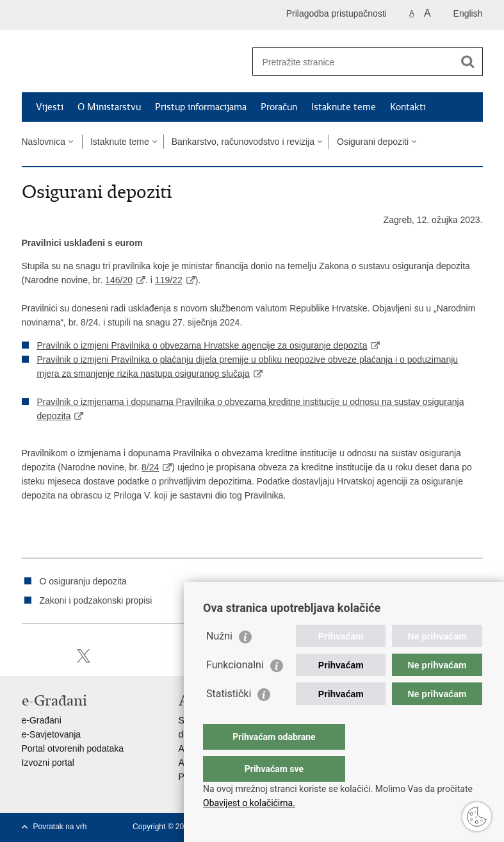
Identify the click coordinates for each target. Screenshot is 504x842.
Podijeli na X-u (84, 656)
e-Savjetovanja (52, 734)
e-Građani (42, 720)
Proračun (279, 107)
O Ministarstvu (109, 107)
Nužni (219, 662)
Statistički (229, 719)
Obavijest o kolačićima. (249, 803)
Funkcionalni (235, 690)
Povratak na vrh (60, 827)
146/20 (119, 280)
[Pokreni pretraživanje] (468, 62)
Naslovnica (44, 142)
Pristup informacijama (201, 107)
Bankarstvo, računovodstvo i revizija (243, 142)
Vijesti (50, 107)
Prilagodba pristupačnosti (337, 13)
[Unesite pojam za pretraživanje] (354, 62)
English (468, 13)
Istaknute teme (344, 107)
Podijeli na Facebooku (56, 656)
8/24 (150, 467)
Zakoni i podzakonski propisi (96, 600)
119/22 (169, 280)
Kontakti (408, 107)
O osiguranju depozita (83, 581)
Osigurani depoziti (373, 142)
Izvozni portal (48, 763)
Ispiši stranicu (28, 656)
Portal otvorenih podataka (73, 748)
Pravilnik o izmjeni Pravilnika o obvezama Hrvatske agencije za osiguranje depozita (202, 345)
